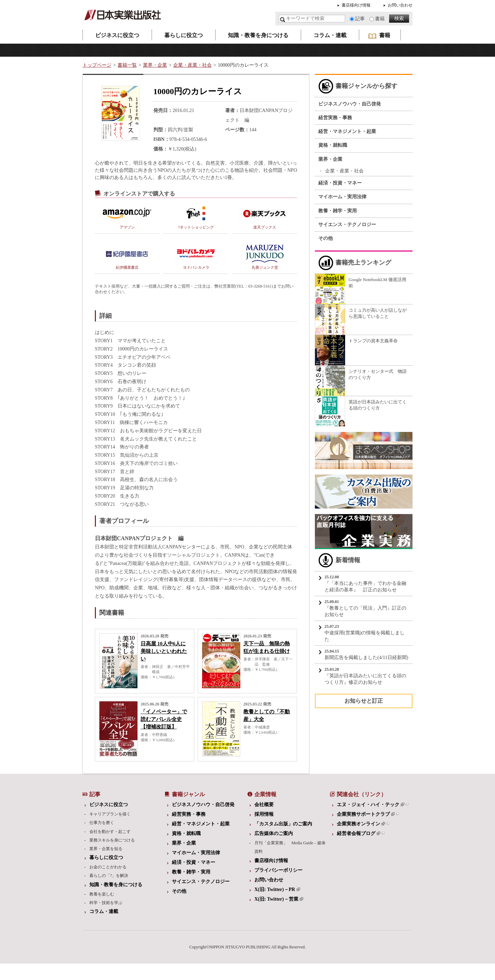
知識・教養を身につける (258, 35)
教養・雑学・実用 (338, 211)
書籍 (380, 19)
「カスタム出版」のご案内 (283, 824)
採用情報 (264, 814)
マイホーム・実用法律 (342, 197)
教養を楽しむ (102, 894)
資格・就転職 (333, 145)
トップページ (97, 65)
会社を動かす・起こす (110, 832)
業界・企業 (155, 65)
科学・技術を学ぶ (106, 903)
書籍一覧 (127, 65)
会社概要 (264, 805)
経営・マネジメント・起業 (347, 131)
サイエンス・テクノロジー (347, 225)
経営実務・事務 (335, 118)
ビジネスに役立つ (117, 35)
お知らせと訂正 (364, 701)
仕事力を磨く (102, 823)
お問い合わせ (400, 5)
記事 (360, 19)
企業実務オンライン (361, 824)
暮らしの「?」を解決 (109, 876)
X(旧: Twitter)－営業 (279, 899)
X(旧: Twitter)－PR (277, 889)
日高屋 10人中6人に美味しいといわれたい (164, 651)
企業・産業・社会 (192, 65)
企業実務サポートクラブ (366, 814)
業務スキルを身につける (112, 840)
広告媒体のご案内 (274, 833)
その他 (326, 238)
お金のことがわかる (108, 867)
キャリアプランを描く (110, 814)
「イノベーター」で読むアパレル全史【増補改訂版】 (164, 719)
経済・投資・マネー (340, 183)
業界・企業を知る (106, 849)
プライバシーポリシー (278, 870)
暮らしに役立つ (184, 35)
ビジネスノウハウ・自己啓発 (350, 104)
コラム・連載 (330, 35)
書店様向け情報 (356, 5)
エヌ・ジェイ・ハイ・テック (371, 805)
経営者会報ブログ (359, 833)
